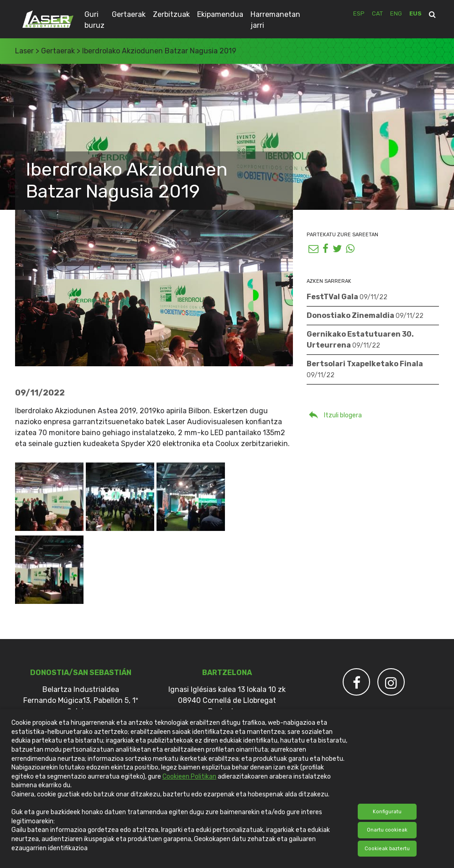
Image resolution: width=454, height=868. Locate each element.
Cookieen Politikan (189, 777)
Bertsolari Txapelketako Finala (365, 369)
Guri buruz (94, 20)
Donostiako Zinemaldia (365, 315)
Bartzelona (227, 673)
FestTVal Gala (347, 297)
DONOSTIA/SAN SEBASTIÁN (81, 673)
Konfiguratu (387, 812)
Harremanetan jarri (275, 20)
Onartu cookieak (387, 830)
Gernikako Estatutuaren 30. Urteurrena (360, 340)
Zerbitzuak (171, 14)
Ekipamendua (220, 14)
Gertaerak (129, 14)
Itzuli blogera (334, 414)
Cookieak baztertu (387, 849)
